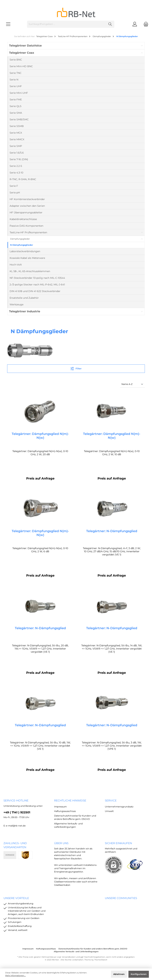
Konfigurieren (139, 974)
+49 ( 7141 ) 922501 (17, 812)
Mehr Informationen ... (15, 976)
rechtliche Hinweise (70, 800)
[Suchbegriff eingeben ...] (67, 24)
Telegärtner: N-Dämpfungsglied (112, 531)
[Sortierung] (132, 384)
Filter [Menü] (76, 368)
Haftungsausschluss (65, 811)
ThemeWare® (101, 960)
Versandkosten (69, 957)
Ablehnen (119, 974)
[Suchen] (110, 24)
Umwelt (109, 811)
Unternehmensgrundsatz (119, 807)
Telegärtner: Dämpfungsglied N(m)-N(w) (40, 436)
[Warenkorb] (145, 24)
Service (111, 800)
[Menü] (8, 24)
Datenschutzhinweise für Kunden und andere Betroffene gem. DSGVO (93, 949)
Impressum (60, 807)
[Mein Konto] (135, 24)
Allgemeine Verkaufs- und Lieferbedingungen (76, 952)
